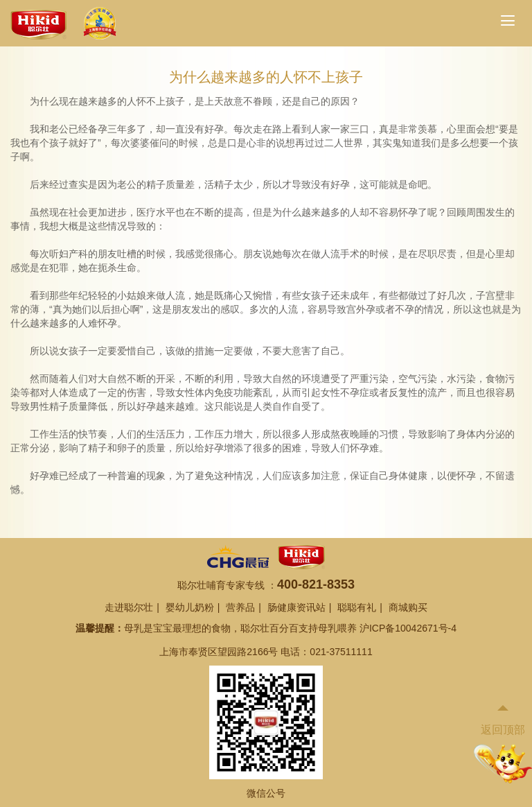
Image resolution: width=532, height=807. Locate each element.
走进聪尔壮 (129, 607)
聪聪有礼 (357, 607)
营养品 (240, 607)
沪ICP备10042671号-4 (408, 628)
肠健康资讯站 (296, 607)
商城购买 (408, 607)
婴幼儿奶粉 (190, 607)
